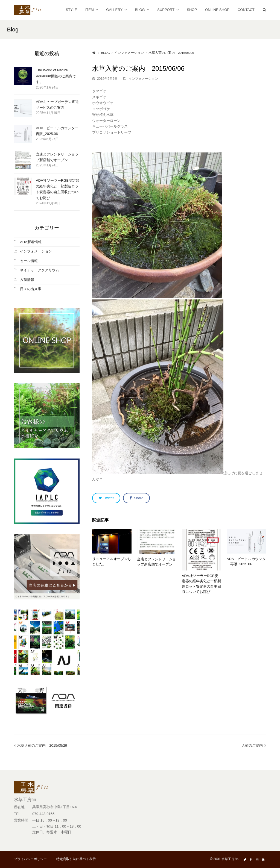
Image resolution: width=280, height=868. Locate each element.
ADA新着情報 (31, 242)
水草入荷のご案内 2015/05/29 (40, 745)
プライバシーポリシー (30, 859)
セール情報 (29, 261)
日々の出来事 (31, 289)
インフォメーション (143, 79)
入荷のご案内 (254, 745)
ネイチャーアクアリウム (40, 270)
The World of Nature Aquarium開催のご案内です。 (56, 76)
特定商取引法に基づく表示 (76, 859)
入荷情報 (27, 280)
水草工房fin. (230, 859)
